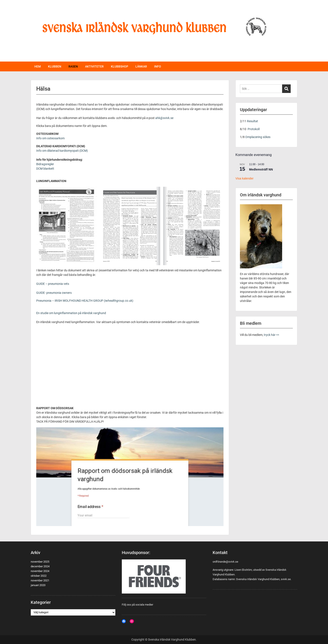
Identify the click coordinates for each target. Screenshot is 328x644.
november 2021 (40, 580)
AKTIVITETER (94, 66)
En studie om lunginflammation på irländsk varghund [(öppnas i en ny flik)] (71, 313)
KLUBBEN (55, 66)
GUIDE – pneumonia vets (53, 284)
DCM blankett (45, 169)
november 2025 (40, 562)
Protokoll (254, 129)
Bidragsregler (45, 164)
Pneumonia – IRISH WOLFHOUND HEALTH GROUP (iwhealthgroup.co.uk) (85, 301)
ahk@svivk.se (164, 118)
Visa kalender (245, 178)
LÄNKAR (141, 66)
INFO (158, 66)
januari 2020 (38, 585)
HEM (38, 66)
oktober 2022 (39, 576)
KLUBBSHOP (120, 66)
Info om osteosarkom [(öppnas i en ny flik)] (50, 138)
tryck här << (271, 335)
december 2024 (40, 566)
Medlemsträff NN (261, 169)
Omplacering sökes (258, 137)
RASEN (73, 66)
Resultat (253, 121)
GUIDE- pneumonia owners (54, 293)
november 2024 (40, 571)
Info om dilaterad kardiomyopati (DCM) (62, 151)
